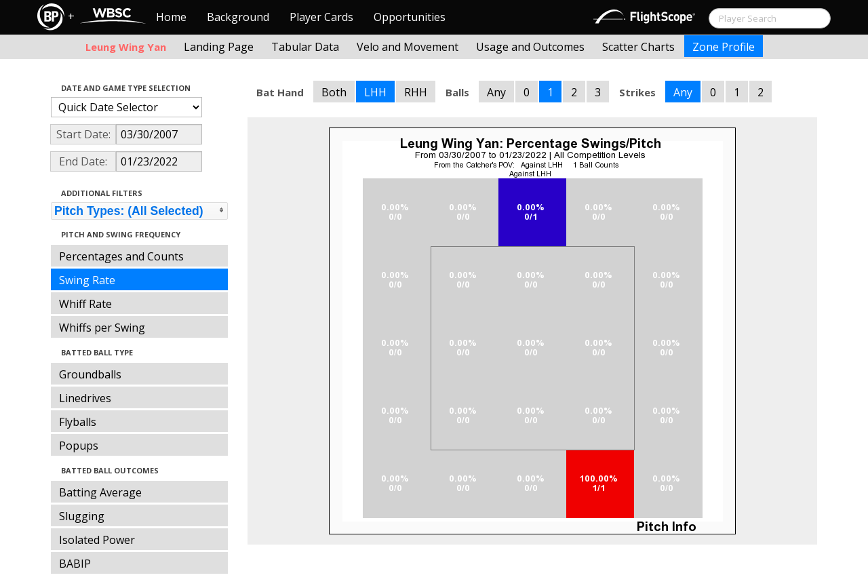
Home (171, 17)
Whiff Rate (85, 304)
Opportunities (410, 17)
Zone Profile (724, 47)
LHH (375, 92)
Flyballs (78, 422)
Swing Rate (87, 280)
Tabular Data (305, 47)
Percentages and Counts (121, 256)
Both (334, 92)
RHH (416, 92)
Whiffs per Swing (102, 328)
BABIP (75, 564)
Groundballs (90, 374)
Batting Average (100, 492)
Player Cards (321, 17)
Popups (79, 446)
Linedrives (85, 398)
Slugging (82, 516)
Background (238, 17)
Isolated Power (97, 540)
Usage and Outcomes (530, 47)
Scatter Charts (638, 47)
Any (496, 92)
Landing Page (219, 47)
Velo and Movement (408, 47)
